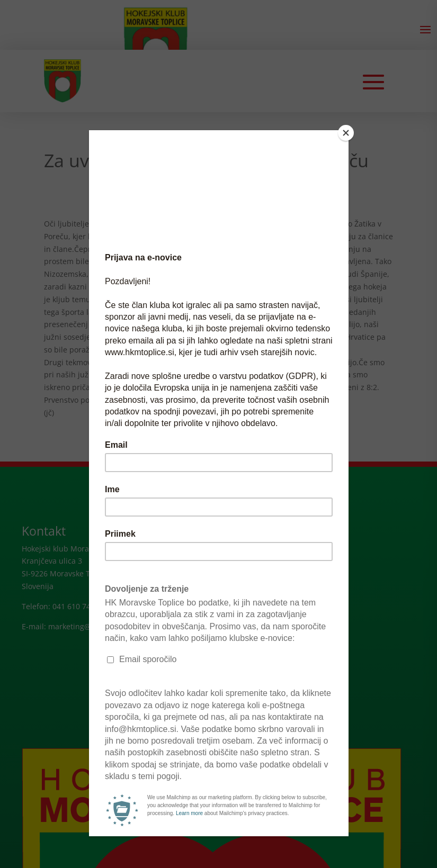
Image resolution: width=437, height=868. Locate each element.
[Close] (346, 133)
